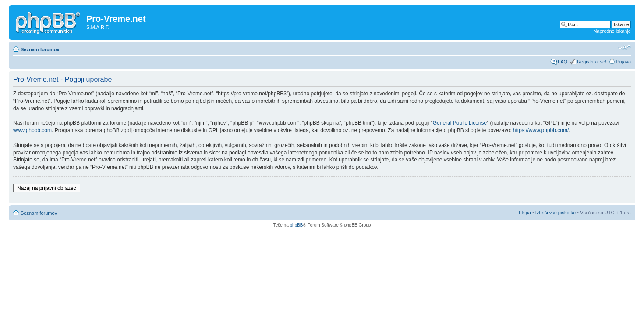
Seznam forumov (40, 49)
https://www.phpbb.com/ (541, 130)
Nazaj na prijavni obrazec (47, 188)
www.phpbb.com (32, 130)
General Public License (460, 123)
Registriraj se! (592, 62)
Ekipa (525, 213)
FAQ (563, 62)
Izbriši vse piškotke (556, 213)
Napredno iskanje (612, 31)
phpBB (296, 225)
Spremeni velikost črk (625, 48)
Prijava (623, 62)
